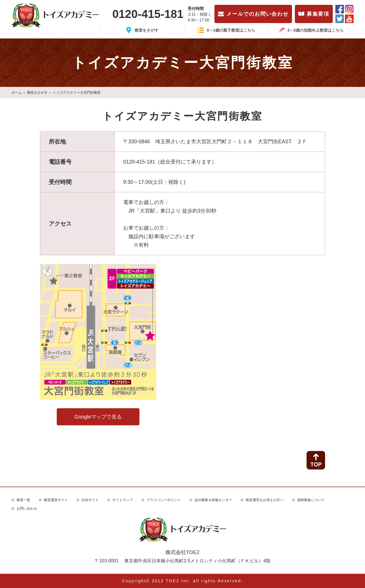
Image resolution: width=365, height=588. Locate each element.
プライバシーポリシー (164, 500)
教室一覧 (23, 500)
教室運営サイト (56, 500)
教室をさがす (37, 93)
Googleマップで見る (98, 417)
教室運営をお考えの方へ (265, 500)
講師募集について (311, 500)
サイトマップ (123, 500)
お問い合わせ (27, 509)
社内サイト (90, 500)
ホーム (17, 93)
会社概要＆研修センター (213, 500)
